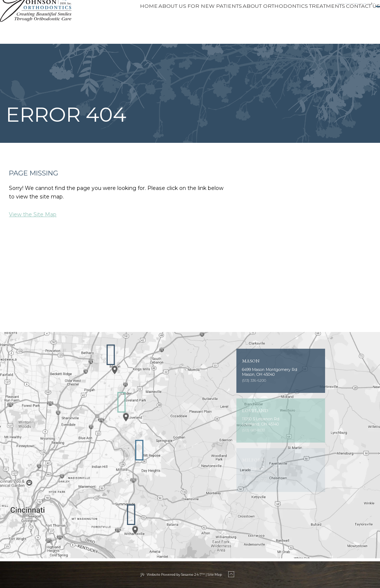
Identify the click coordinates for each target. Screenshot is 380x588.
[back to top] (233, 575)
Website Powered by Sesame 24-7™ (176, 574)
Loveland (212, 8)
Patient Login (354, 8)
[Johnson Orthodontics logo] (45, 22)
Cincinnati (156, 8)
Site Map (215, 574)
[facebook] (313, 8)
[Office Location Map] (111, 366)
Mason (263, 8)
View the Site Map (33, 214)
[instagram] (320, 8)
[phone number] (126, 8)
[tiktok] (329, 8)
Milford (101, 8)
